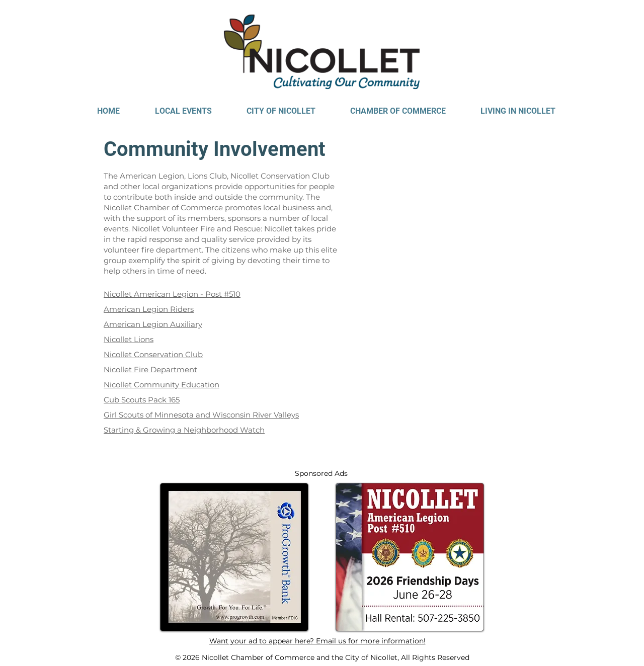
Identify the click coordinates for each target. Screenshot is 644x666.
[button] (183, 111)
